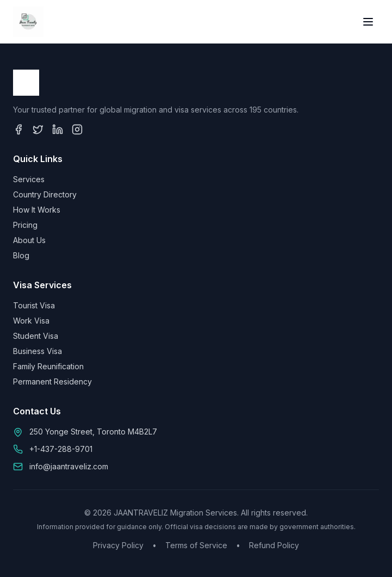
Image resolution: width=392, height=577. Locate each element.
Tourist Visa (34, 305)
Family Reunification (48, 366)
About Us (29, 240)
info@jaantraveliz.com (69, 466)
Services (29, 179)
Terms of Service (196, 545)
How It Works (37, 210)
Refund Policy (274, 545)
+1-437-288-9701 (61, 449)
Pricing (25, 225)
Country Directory (45, 194)
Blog (21, 255)
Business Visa (38, 351)
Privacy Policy (118, 545)
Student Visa (36, 336)
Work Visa (31, 321)
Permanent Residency (52, 381)
